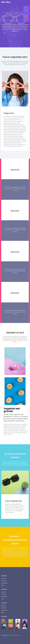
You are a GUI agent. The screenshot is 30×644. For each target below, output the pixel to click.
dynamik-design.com (15, 635)
